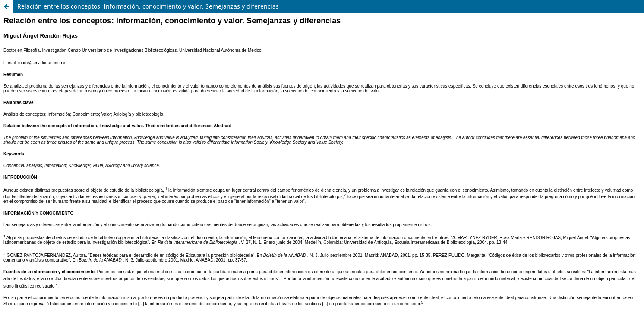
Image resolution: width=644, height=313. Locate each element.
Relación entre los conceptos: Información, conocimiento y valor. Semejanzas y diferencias (148, 6)
